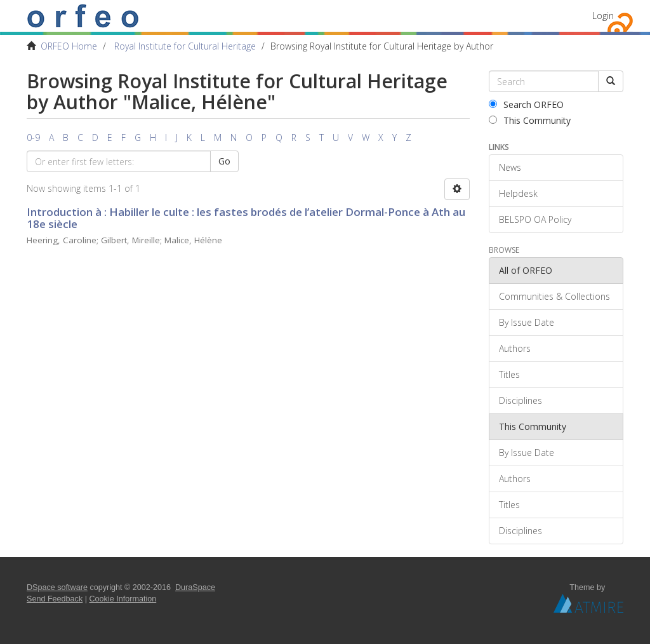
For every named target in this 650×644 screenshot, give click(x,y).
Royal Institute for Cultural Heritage (185, 46)
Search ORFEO (526, 104)
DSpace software (57, 587)
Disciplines (521, 400)
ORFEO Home (69, 46)
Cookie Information (123, 599)
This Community (530, 120)
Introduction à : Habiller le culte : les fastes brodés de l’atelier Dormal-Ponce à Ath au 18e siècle (246, 218)
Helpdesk (518, 193)
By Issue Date (527, 322)
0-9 (33, 138)
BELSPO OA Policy (535, 219)
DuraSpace (195, 587)
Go (224, 161)
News (510, 167)
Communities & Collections (554, 296)
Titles (509, 374)
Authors (515, 348)
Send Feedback (55, 599)
